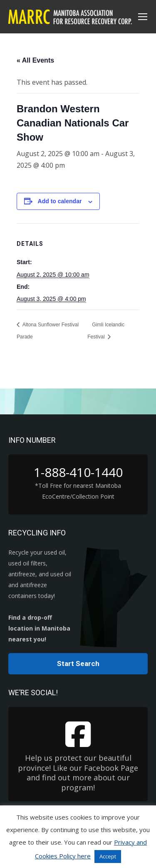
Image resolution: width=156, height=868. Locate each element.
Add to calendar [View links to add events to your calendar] (60, 201)
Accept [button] (108, 856)
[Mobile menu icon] (143, 17)
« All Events (35, 60)
